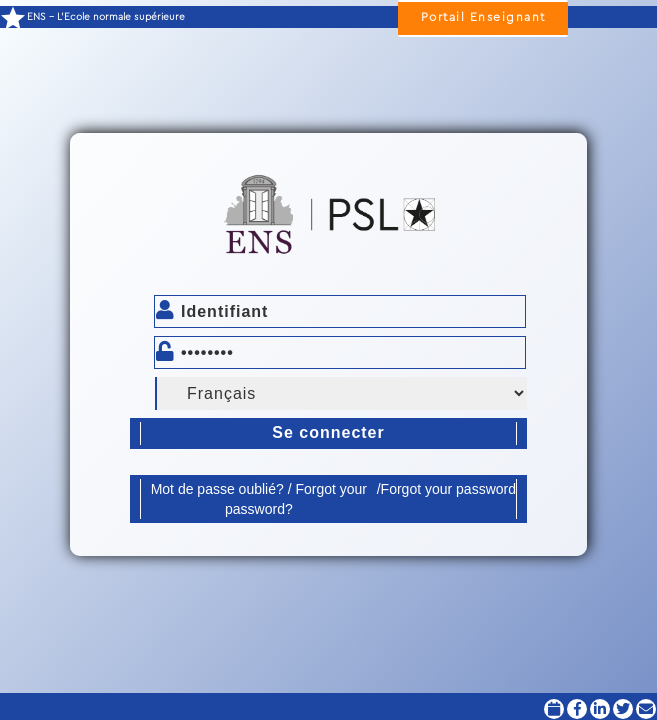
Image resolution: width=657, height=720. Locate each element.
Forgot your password (448, 489)
